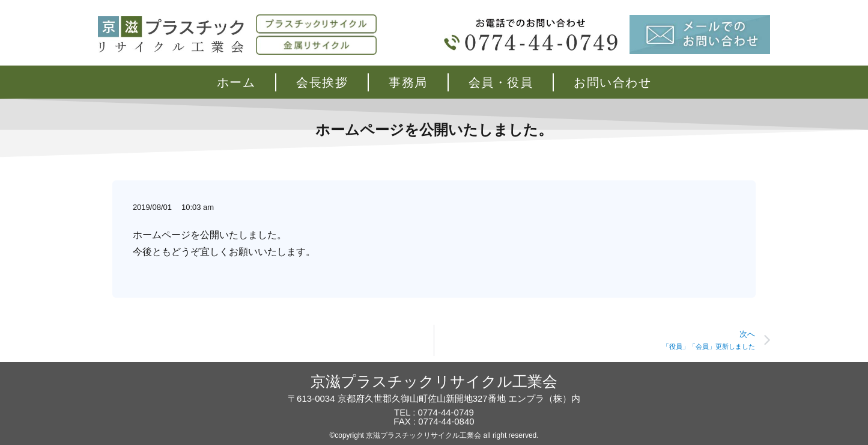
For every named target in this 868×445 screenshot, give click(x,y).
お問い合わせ (612, 82)
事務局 (408, 82)
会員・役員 (501, 82)
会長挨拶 (322, 82)
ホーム (236, 82)
